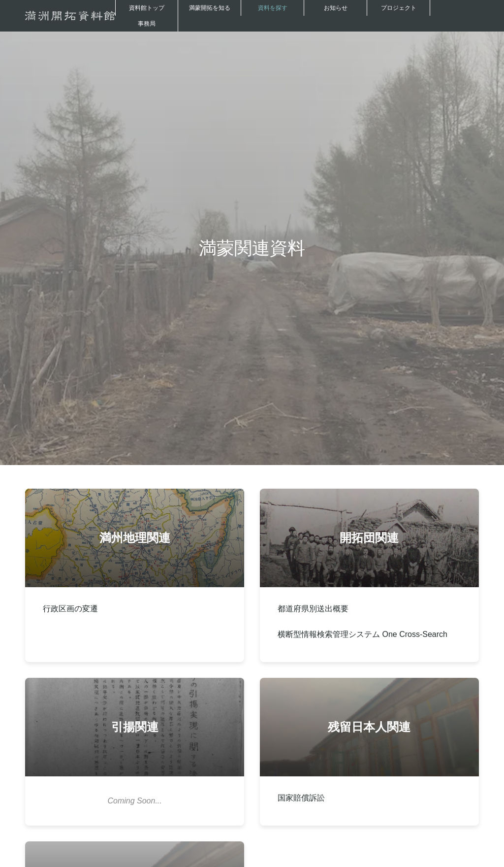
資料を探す (273, 8)
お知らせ (336, 8)
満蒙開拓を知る (210, 8)
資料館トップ (147, 8)
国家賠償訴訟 (301, 798)
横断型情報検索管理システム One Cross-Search (362, 634)
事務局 (147, 24)
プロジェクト (399, 8)
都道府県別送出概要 (313, 609)
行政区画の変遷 (70, 609)
